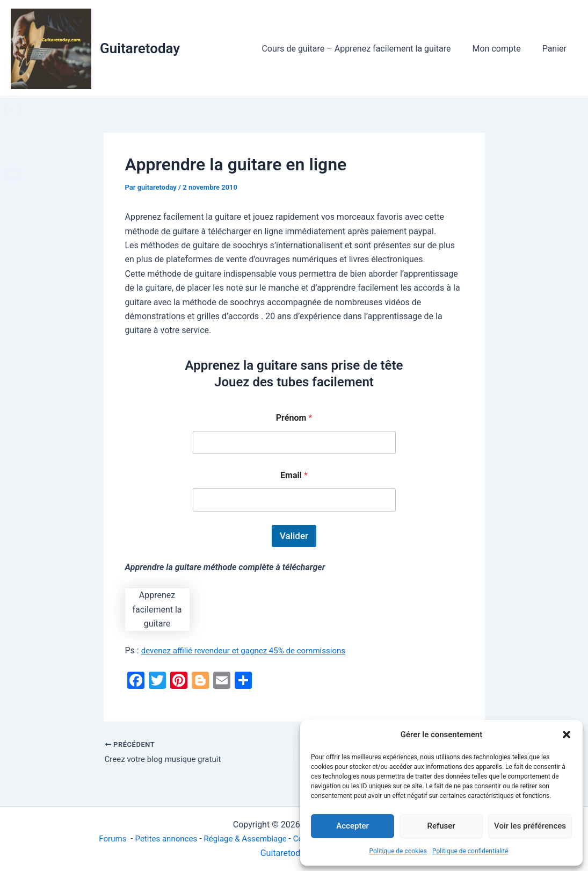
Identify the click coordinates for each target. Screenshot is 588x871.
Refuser (441, 826)
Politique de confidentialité (470, 851)
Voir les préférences (530, 826)
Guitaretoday (140, 48)
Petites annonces (159, 838)
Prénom (294, 418)
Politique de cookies (398, 851)
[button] (567, 735)
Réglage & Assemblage (243, 838)
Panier (557, 49)
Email (294, 475)
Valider (294, 536)
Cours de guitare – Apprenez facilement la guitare (367, 49)
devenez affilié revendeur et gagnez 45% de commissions (250, 650)
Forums (103, 838)
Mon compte (503, 49)
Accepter (352, 826)
